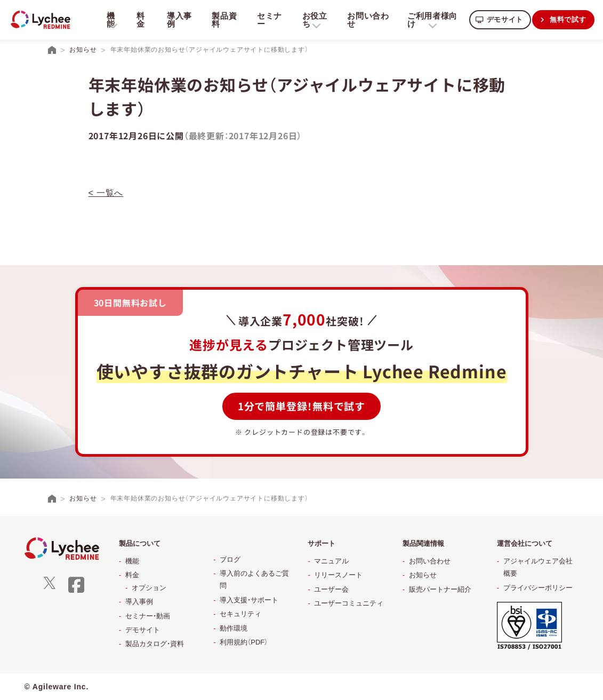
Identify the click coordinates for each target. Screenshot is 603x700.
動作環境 (234, 628)
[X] (50, 587)
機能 (132, 561)
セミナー (267, 20)
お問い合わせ (365, 20)
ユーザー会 (331, 589)
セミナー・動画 (148, 616)
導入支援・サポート (249, 600)
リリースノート (338, 575)
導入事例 (178, 20)
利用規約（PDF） (244, 642)
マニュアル (331, 561)
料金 (140, 20)
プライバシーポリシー (538, 588)
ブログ (230, 559)
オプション (149, 588)
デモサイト (502, 19)
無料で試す (567, 19)
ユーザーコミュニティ (349, 603)
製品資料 (223, 20)
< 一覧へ (106, 193)
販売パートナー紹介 (440, 589)
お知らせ (423, 575)
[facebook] (76, 591)
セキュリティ (240, 614)
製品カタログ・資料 (155, 644)
